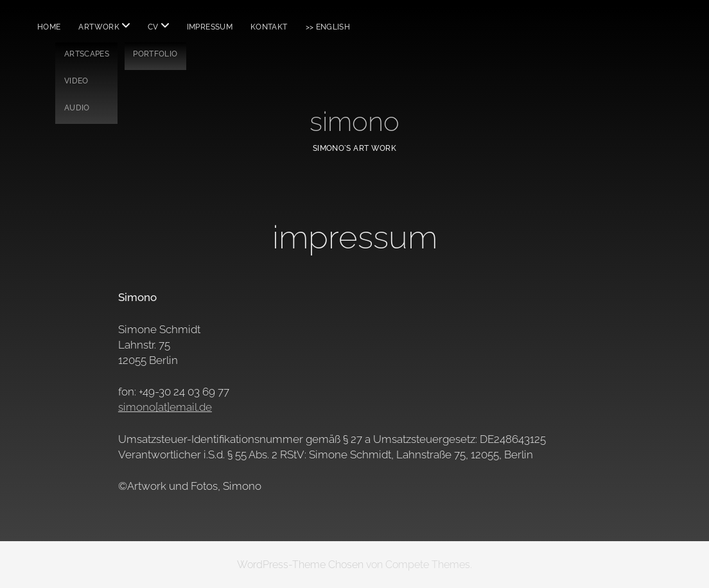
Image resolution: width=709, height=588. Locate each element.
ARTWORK (99, 27)
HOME (49, 27)
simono (354, 122)
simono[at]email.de (165, 407)
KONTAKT (269, 27)
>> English (328, 27)
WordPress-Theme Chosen (300, 565)
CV (153, 27)
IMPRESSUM (210, 27)
